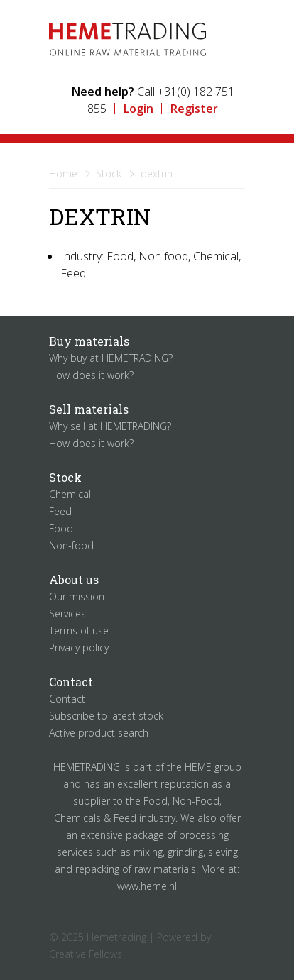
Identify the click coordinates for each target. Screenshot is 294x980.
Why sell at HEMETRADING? (110, 426)
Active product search (99, 733)
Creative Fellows (86, 954)
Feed (60, 511)
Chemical (70, 494)
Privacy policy (79, 648)
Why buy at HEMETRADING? (111, 358)
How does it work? (91, 375)
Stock (109, 174)
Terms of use (79, 631)
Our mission (77, 596)
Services (67, 613)
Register (194, 109)
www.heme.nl (147, 886)
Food (61, 528)
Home (63, 174)
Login (138, 109)
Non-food (71, 545)
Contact (67, 699)
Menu (225, 32)
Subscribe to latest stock (106, 716)
